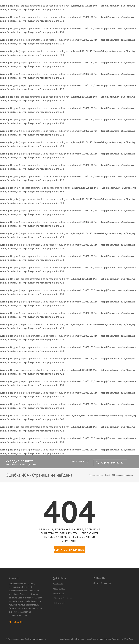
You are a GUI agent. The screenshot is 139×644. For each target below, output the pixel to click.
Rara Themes (105, 639)
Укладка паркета (20, 461)
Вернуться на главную (69, 550)
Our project (59, 588)
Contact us (59, 593)
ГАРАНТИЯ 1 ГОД (80, 461)
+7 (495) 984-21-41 (110, 463)
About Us (59, 584)
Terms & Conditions (63, 598)
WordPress (129, 639)
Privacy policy (60, 603)
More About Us (16, 622)
